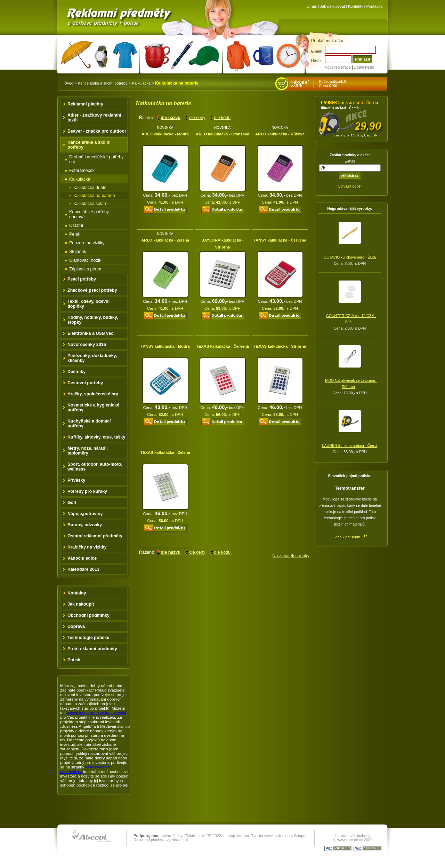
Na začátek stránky (291, 556)
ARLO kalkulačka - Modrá (165, 134)
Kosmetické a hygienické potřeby (93, 408)
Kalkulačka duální (90, 188)
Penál (75, 234)
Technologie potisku (88, 638)
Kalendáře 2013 (83, 569)
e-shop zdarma (236, 836)
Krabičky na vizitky (87, 547)
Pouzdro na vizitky (87, 243)
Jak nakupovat (332, 6)
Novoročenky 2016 (87, 345)
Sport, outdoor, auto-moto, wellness (95, 467)
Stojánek (78, 252)
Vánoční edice (82, 558)
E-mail (316, 51)
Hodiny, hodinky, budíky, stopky (93, 320)
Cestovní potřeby (85, 383)
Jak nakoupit (81, 604)
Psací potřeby (82, 279)
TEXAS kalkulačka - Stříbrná (280, 346)
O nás (312, 6)
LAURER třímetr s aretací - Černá (350, 445)
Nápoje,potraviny (85, 514)
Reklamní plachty (85, 104)
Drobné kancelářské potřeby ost (96, 159)
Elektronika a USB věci (91, 333)
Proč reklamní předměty (92, 649)
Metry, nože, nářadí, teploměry (88, 451)
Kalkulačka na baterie (94, 196)
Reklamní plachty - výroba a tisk (161, 840)
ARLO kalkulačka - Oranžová (222, 134)
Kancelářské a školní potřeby (103, 83)
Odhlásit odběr (350, 186)
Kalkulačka (141, 83)
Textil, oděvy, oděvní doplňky (88, 304)
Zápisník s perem (86, 269)
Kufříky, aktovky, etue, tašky (96, 437)
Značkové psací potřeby (92, 290)
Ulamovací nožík (85, 260)
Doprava (76, 626)
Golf (72, 503)
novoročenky (171, 836)
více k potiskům (347, 537)
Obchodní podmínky (88, 615)
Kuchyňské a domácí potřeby (89, 424)
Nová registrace (338, 67)
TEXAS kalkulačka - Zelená (165, 452)
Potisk (74, 660)
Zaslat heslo (364, 67)
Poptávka (374, 6)
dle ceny (197, 118)
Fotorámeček (82, 171)
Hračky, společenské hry (93, 394)
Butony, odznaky (85, 525)
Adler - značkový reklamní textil (94, 118)
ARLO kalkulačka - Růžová (280, 134)
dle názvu (171, 118)
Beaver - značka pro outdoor (97, 131)
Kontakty (355, 6)
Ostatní (76, 226)
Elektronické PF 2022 (203, 836)
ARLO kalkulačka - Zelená (165, 240)
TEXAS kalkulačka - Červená (222, 346)
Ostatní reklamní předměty (95, 536)
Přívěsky (76, 480)
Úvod (69, 83)
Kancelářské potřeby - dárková (90, 214)
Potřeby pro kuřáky (87, 491)
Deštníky (76, 372)
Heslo (316, 61)
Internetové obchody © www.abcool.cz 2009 (353, 838)
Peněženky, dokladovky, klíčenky (92, 358)
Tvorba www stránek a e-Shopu (278, 836)
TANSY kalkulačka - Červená (280, 240)
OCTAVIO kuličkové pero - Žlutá (350, 257)
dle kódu (222, 118)
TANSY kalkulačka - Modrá (165, 346)
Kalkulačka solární (91, 204)
